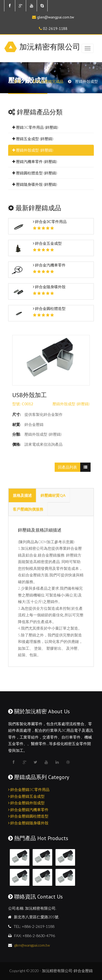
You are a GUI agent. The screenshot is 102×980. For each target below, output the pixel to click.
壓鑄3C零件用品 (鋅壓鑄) (35, 127)
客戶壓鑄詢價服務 (28, 509)
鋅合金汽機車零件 (49, 265)
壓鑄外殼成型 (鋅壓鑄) (33, 150)
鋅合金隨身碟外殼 (49, 287)
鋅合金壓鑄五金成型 (26, 796)
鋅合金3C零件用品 (50, 222)
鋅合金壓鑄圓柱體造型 (28, 816)
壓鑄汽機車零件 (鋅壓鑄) (35, 161)
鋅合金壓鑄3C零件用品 (29, 789)
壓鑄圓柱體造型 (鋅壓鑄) (35, 173)
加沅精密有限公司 (50, 46)
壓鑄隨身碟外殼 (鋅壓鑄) (35, 184)
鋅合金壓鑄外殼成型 (26, 803)
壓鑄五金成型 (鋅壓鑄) (33, 139)
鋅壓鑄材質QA (53, 495)
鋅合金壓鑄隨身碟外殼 (28, 823)
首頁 (17, 81)
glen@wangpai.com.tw (55, 17)
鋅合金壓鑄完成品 (48, 81)
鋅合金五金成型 (47, 243)
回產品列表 (67, 467)
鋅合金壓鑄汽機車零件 (28, 810)
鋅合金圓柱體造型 (49, 308)
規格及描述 (22, 495)
